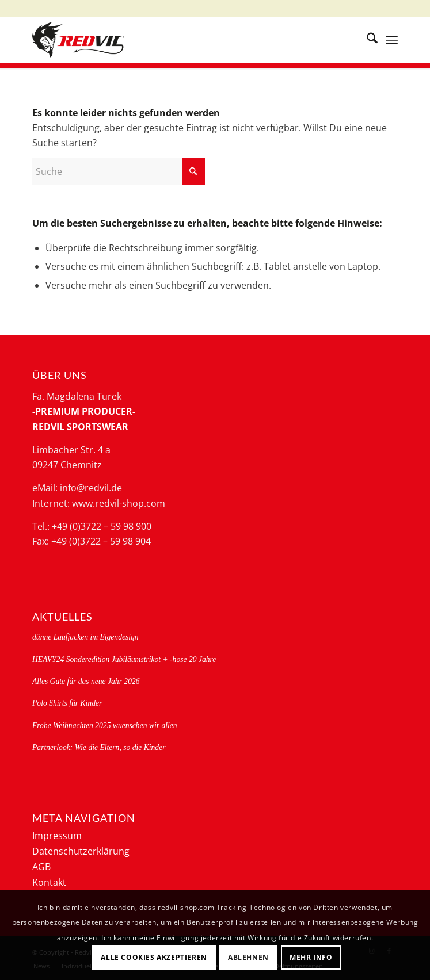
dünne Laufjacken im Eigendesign (85, 637)
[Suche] (366, 40)
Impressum (57, 836)
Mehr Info (311, 957)
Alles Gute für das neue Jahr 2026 (86, 681)
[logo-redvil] (178, 40)
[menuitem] (366, 40)
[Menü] (392, 40)
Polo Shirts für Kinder (67, 703)
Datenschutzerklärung (81, 851)
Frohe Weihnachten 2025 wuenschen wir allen (105, 726)
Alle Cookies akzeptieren (154, 957)
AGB (41, 867)
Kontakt (49, 882)
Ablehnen (248, 957)
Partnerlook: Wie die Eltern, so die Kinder (99, 747)
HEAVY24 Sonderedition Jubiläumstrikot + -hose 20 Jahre (124, 659)
